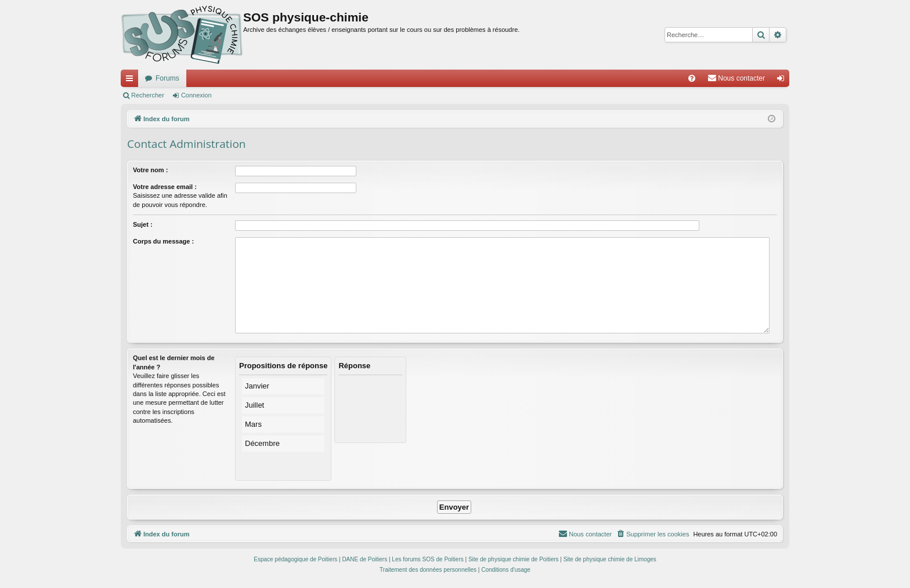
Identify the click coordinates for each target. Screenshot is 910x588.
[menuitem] (692, 78)
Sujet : (143, 224)
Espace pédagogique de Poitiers (295, 559)
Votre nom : (150, 170)
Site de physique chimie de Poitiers (514, 559)
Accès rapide (132, 81)
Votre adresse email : (165, 187)
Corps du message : (163, 241)
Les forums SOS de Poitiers (427, 559)
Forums (167, 78)
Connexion (196, 95)
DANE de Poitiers (364, 559)
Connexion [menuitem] (783, 81)
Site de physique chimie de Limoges (610, 559)
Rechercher (148, 95)
